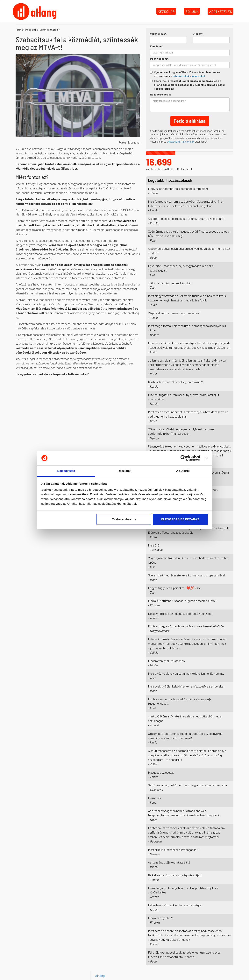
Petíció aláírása (190, 121)
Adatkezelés (221, 11)
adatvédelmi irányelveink (181, 142)
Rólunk (192, 11)
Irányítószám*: (159, 59)
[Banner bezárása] (206, 458)
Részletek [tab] (124, 471)
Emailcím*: (157, 46)
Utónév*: (198, 34)
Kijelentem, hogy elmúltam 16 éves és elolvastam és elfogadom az (185, 74)
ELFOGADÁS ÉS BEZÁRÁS (180, 519)
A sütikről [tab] (183, 471)
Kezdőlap (166, 11)
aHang (100, 976)
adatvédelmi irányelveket (189, 76)
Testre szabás (124, 519)
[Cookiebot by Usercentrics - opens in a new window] (183, 458)
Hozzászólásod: (160, 94)
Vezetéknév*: (158, 34)
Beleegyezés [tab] (66, 471)
